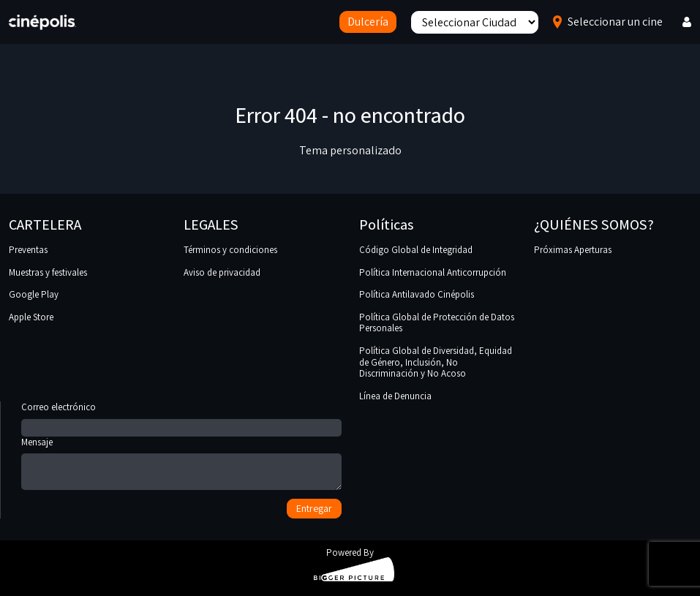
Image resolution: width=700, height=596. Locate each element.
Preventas (28, 250)
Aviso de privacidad (222, 272)
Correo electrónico (181, 418)
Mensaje (181, 465)
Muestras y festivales (48, 272)
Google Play (34, 294)
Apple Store (31, 317)
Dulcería (368, 22)
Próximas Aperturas (573, 250)
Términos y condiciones (230, 250)
